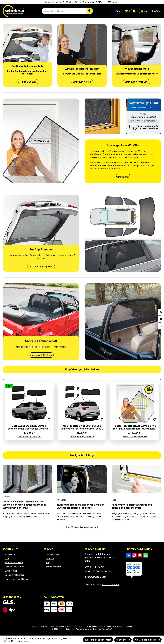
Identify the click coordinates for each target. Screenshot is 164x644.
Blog (48, 563)
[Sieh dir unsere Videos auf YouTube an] (140, 555)
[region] (82, 412)
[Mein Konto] (134, 11)
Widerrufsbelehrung (14, 563)
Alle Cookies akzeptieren (147, 640)
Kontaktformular (53, 567)
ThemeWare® (107, 629)
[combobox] (64, 11)
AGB (7, 558)
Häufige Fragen (53, 554)
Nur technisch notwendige (98, 640)
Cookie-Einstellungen (15, 575)
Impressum (10, 554)
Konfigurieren (123, 640)
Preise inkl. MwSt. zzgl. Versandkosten (29, 437)
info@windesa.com (95, 577)
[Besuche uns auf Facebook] (128, 555)
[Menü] (116, 11)
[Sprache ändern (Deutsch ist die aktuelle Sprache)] (113, 2)
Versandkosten (75, 626)
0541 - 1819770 (94, 567)
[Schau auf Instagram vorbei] (134, 555)
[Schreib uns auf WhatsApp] (146, 555)
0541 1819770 (96, 2)
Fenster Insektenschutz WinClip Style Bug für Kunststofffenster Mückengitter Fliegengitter (135, 427)
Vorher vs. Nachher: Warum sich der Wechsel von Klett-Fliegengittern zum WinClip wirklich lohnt (24, 505)
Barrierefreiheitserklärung (16, 579)
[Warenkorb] (150, 11)
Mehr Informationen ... (21, 641)
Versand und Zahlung (15, 567)
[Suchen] (90, 11)
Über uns (50, 558)
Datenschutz (11, 571)
